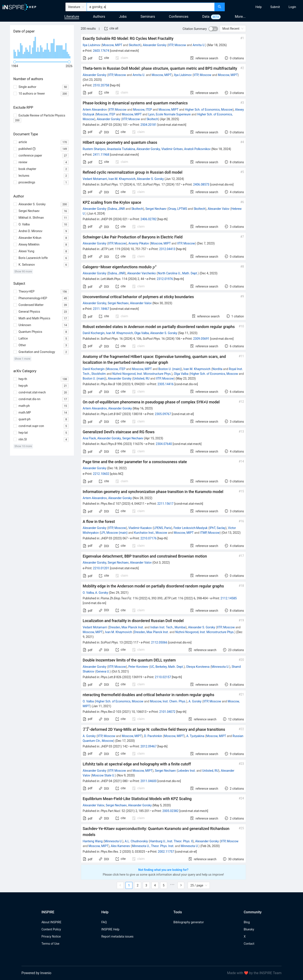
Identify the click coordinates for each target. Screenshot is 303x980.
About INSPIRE (51, 922)
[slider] (15, 62)
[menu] (264, 7)
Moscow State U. (104, 775)
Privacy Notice (51, 936)
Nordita (217, 369)
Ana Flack (89, 438)
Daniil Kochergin (94, 333)
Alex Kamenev (120, 846)
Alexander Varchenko (142, 273)
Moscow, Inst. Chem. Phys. (168, 701)
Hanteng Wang (93, 841)
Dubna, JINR (116, 209)
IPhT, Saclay (217, 528)
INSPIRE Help (110, 929)
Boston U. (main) (170, 369)
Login (292, 7)
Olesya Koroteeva (198, 667)
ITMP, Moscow (210, 533)
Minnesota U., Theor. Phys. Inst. (153, 846)
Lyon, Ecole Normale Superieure (169, 114)
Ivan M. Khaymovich (122, 179)
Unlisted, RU (141, 378)
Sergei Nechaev (156, 209)
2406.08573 (201, 184)
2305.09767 (163, 414)
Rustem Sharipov (94, 149)
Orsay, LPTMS (178, 209)
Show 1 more (22, 359)
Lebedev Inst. (187, 771)
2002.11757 (166, 852)
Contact (249, 944)
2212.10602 (101, 474)
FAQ (104, 922)
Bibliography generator (189, 922)
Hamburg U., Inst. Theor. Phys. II (171, 841)
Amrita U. (199, 45)
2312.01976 (165, 279)
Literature (72, 17)
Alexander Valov (218, 209)
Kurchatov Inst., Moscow (151, 533)
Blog (247, 922)
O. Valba (88, 593)
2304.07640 (164, 444)
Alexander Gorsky (155, 45)
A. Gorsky (102, 593)
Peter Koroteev (138, 667)
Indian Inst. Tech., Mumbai (168, 627)
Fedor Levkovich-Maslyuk (191, 528)
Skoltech (135, 45)
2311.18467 (101, 309)
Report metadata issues (117, 936)
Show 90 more (23, 271)
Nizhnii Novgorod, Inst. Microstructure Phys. (142, 374)
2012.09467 (149, 746)
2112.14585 (229, 598)
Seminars (148, 17)
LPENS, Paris (162, 528)
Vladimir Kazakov (140, 528)
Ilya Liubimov (92, 45)
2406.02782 (149, 219)
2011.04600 (149, 781)
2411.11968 (101, 155)
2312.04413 (167, 249)
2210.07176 (149, 538)
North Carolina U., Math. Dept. (178, 273)
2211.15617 (165, 504)
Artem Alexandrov (95, 110)
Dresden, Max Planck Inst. (126, 627)
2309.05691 (201, 339)
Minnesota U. (220, 667)
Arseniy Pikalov (139, 243)
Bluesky (249, 929)
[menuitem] (259, 7)
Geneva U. (103, 671)
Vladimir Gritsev (172, 149)
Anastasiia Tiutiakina (121, 149)
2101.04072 (167, 712)
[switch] (213, 29)
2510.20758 (101, 85)
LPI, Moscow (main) (114, 533)
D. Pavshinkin (153, 736)
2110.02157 (163, 677)
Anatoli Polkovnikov (197, 149)
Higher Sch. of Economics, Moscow (209, 110)
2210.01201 (101, 568)
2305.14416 (166, 384)
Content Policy (51, 929)
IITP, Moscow (177, 45)
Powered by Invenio (36, 973)
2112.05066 (159, 642)
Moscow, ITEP (143, 110)
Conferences (179, 17)
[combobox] (151, 7)
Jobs (123, 17)
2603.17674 (101, 51)
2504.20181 (149, 125)
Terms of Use (50, 944)
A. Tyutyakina (195, 736)
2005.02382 (170, 811)
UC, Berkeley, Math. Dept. (167, 667)
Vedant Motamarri (95, 179)
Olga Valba (142, 333)
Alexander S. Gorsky (150, 179)
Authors (99, 17)
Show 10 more (23, 446)
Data (206, 17)
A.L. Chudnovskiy (136, 841)
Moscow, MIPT (112, 45)
